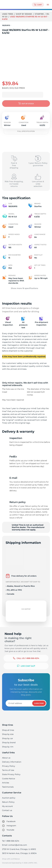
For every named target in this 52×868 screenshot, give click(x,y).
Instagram (9, 826)
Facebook (9, 822)
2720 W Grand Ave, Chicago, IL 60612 (19, 849)
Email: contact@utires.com (14, 845)
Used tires (8, 14)
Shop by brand (24, 14)
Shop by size (8, 734)
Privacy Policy (8, 766)
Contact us (7, 810)
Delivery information (11, 762)
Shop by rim (8, 747)
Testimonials (8, 787)
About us (6, 758)
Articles (6, 783)
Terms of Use (8, 770)
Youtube (8, 830)
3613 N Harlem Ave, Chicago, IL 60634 (19, 853)
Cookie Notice (8, 779)
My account (7, 806)
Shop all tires (8, 730)
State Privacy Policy (11, 774)
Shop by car (7, 738)
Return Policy (8, 802)
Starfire (40, 14)
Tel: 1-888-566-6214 (11, 841)
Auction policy (9, 798)
